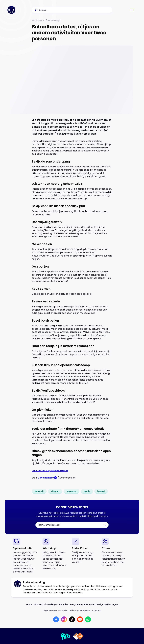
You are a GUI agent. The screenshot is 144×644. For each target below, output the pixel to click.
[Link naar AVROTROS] (65, 636)
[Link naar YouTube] (80, 619)
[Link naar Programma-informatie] (82, 604)
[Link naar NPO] (78, 636)
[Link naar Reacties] (64, 604)
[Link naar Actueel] (38, 604)
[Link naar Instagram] (64, 619)
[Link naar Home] (29, 604)
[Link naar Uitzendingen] (51, 604)
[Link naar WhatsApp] (88, 619)
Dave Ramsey (46, 478)
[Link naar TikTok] (72, 619)
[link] (39, 491)
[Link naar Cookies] (96, 610)
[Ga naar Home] (11, 10)
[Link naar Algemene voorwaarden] (56, 610)
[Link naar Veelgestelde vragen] (107, 604)
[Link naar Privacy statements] (80, 610)
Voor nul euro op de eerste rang (50, 470)
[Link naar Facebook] (56, 619)
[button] (133, 10)
